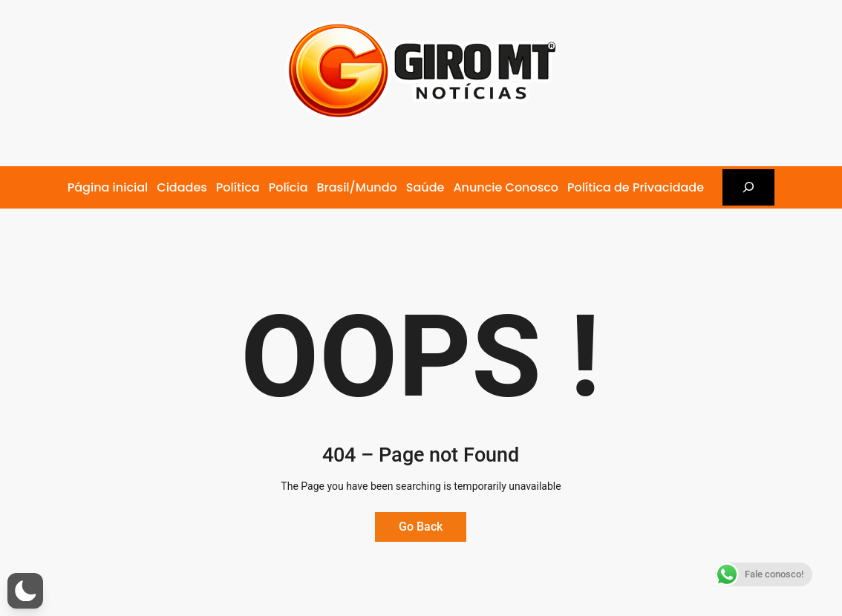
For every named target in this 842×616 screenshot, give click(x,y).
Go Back (421, 527)
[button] (25, 591)
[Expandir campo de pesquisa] (748, 187)
